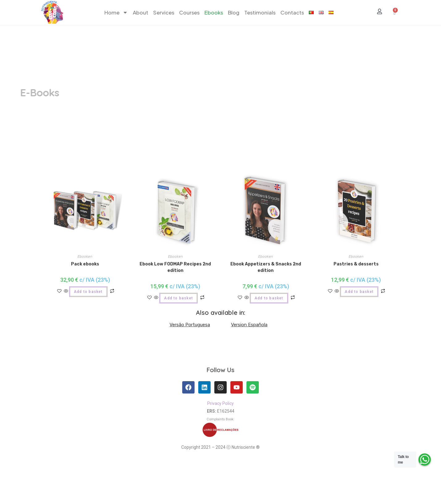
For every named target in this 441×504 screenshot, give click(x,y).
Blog (234, 12)
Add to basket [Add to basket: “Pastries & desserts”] (359, 292)
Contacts (292, 12)
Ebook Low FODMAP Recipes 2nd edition (175, 267)
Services (164, 12)
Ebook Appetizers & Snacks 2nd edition (266, 267)
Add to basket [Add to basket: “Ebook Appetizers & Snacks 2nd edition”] (269, 298)
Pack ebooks (85, 264)
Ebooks (214, 12)
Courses (189, 12)
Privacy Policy (220, 403)
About (141, 12)
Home (116, 12)
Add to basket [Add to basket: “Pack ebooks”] (88, 292)
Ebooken (85, 256)
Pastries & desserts (356, 264)
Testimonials (260, 12)
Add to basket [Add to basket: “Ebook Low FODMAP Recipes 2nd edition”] (178, 298)
